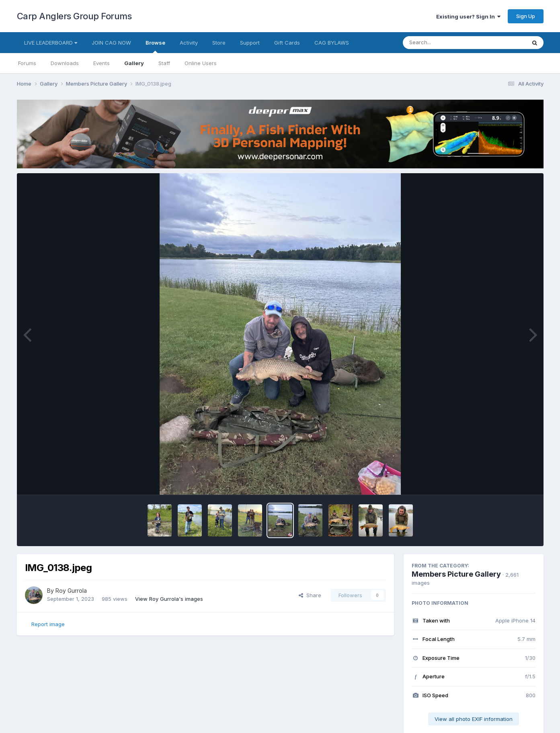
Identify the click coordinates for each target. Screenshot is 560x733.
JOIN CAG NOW (111, 43)
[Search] (442, 43)
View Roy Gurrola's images (169, 599)
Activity (189, 43)
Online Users (201, 63)
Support (250, 43)
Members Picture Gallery (456, 574)
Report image (48, 624)
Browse (155, 46)
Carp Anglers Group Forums (74, 16)
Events (102, 63)
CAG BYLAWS (332, 43)
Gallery (134, 63)
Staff (164, 63)
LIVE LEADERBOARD (51, 43)
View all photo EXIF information (474, 719)
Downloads (65, 63)
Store (219, 43)
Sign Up (526, 16)
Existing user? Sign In (468, 16)
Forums (27, 63)
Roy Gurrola (71, 591)
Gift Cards (287, 43)
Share (310, 595)
